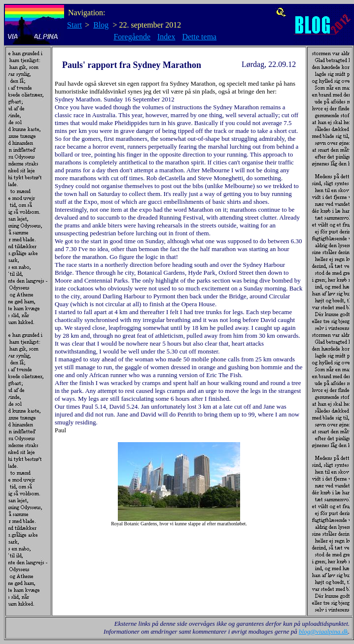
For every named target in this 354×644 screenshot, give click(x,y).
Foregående (132, 37)
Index (166, 37)
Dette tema (199, 37)
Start (74, 25)
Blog (101, 25)
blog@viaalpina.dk (323, 631)
